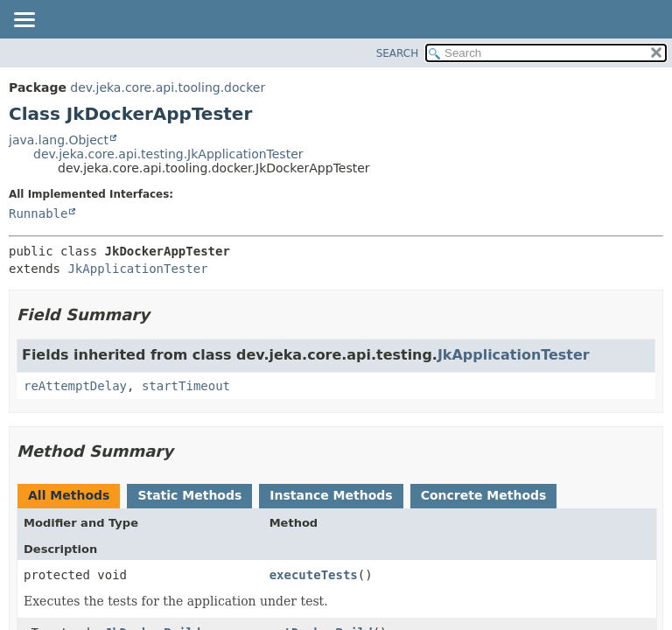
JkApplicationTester (137, 269)
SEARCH (398, 53)
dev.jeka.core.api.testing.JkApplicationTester (168, 154)
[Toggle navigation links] (24, 21)
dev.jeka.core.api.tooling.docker (168, 87)
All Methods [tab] (69, 495)
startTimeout (186, 386)
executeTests (314, 575)
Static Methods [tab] (189, 495)
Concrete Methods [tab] (484, 495)
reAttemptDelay (75, 386)
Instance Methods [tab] (331, 495)
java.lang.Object (59, 140)
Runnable (38, 213)
